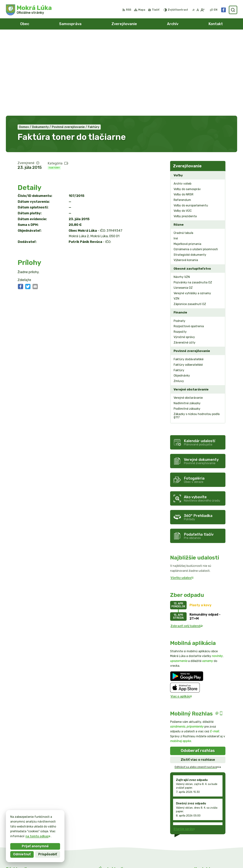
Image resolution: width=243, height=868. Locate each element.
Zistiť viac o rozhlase (198, 679)
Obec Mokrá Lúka (174, 858)
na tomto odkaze (38, 836)
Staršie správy (184, 748)
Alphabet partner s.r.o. (118, 858)
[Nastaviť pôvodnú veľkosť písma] (198, 10)
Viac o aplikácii (181, 616)
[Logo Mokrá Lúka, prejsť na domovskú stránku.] (29, 10)
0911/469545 (204, 830)
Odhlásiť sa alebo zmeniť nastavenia (198, 686)
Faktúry (54, 87)
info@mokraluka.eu (208, 834)
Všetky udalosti (182, 497)
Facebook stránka (208, 838)
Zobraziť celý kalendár (187, 545)
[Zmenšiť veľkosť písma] (194, 10)
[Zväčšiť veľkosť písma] (202, 10)
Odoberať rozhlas (198, 670)
